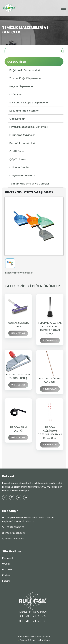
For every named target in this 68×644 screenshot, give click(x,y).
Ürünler (6, 564)
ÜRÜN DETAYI (18, 334)
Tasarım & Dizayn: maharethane (34, 640)
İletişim (6, 581)
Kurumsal (7, 558)
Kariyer (6, 575)
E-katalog (8, 570)
